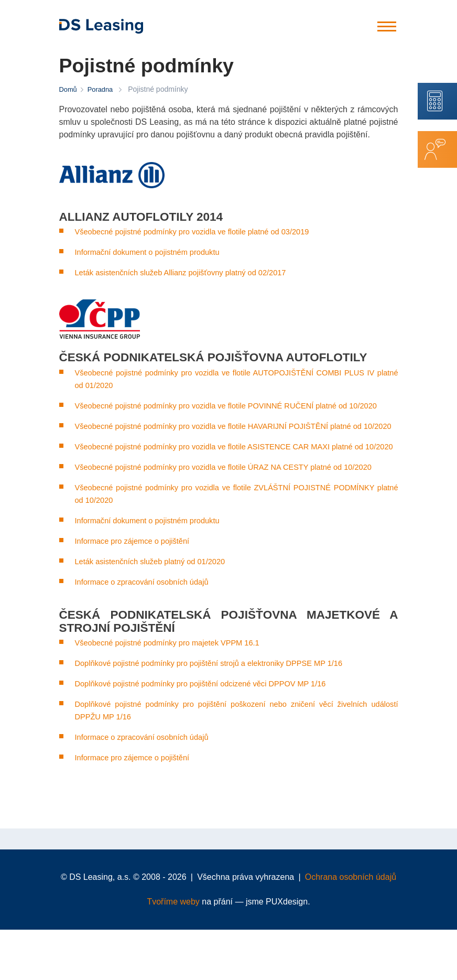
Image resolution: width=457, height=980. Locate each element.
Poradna (103, 89)
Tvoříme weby (173, 952)
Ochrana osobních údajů (351, 927)
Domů (69, 89)
